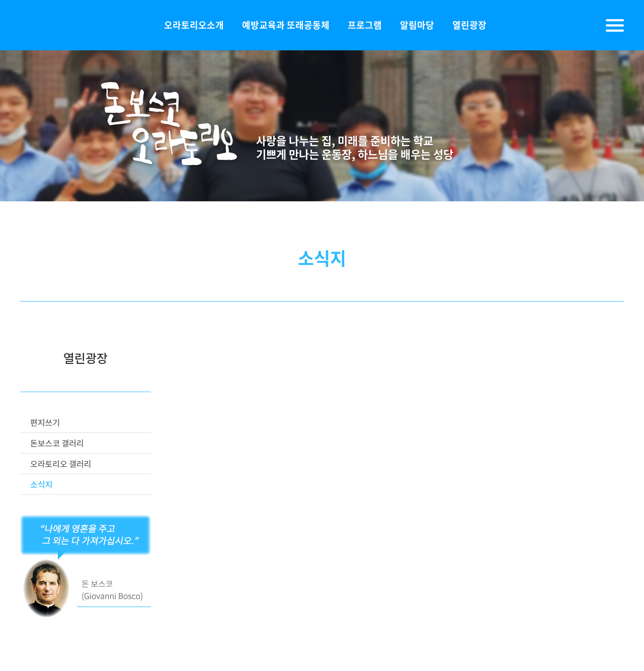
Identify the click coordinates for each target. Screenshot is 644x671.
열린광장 (469, 25)
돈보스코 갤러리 (57, 443)
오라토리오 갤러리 (61, 464)
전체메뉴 (615, 25)
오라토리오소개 (194, 25)
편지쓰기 (45, 422)
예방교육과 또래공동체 (286, 25)
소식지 (41, 484)
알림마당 (417, 25)
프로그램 (365, 25)
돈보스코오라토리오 (70, 25)
